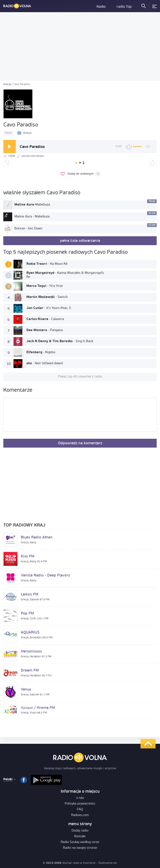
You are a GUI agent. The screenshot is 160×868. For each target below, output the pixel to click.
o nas (80, 798)
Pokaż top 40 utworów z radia (80, 377)
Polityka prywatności (80, 804)
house (8, 133)
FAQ (80, 810)
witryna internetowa (33, 156)
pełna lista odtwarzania (80, 241)
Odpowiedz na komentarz (80, 443)
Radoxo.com (80, 815)
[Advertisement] (80, 46)
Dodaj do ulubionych (84, 174)
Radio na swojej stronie (80, 848)
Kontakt (80, 837)
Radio (101, 7)
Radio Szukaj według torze (80, 842)
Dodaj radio (80, 831)
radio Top (124, 7)
